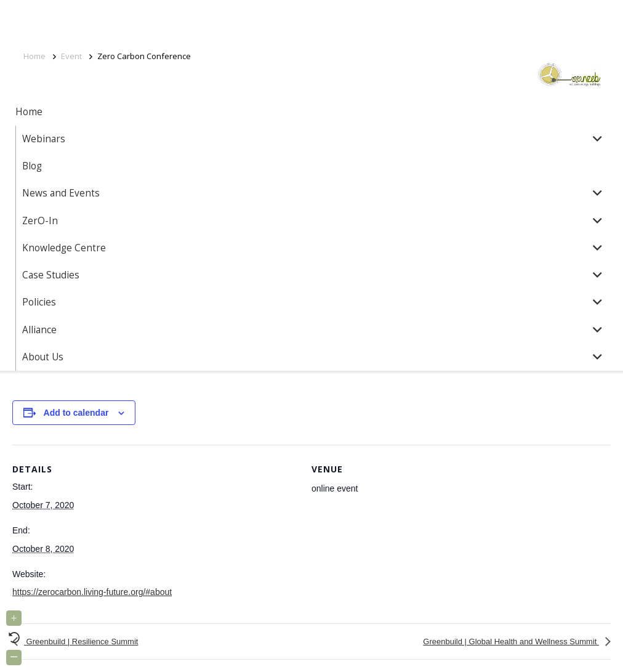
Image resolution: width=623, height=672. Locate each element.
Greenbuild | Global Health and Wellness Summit (511, 642)
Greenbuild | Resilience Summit (81, 642)
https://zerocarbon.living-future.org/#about (92, 592)
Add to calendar (76, 413)
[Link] (543, 74)
